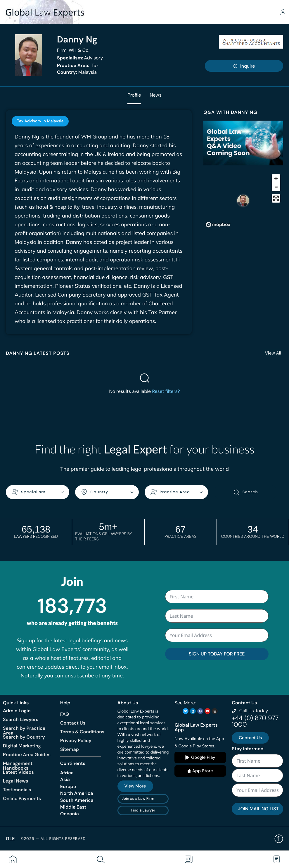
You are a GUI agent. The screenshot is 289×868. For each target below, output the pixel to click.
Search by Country (24, 737)
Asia (65, 779)
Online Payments (22, 798)
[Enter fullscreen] (276, 198)
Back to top (279, 839)
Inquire (244, 66)
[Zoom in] (276, 178)
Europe (68, 786)
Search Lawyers (21, 719)
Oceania (70, 814)
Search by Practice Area (24, 731)
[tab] (40, 121)
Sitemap (70, 749)
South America (77, 800)
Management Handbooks (18, 766)
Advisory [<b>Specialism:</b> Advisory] (80, 58)
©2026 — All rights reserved (53, 839)
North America (77, 793)
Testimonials (17, 790)
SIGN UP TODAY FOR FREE (217, 654)
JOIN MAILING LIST (258, 809)
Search (246, 492)
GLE (10, 839)
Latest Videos (18, 772)
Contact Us (73, 723)
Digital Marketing (22, 746)
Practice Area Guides (27, 755)
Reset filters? (166, 391)
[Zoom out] (276, 187)
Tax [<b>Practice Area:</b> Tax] (78, 65)
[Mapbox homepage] (218, 225)
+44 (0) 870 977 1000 (255, 721)
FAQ (65, 714)
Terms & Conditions (82, 732)
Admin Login (17, 711)
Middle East (73, 807)
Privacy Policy (76, 741)
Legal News (15, 781)
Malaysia (77, 72)
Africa (67, 773)
